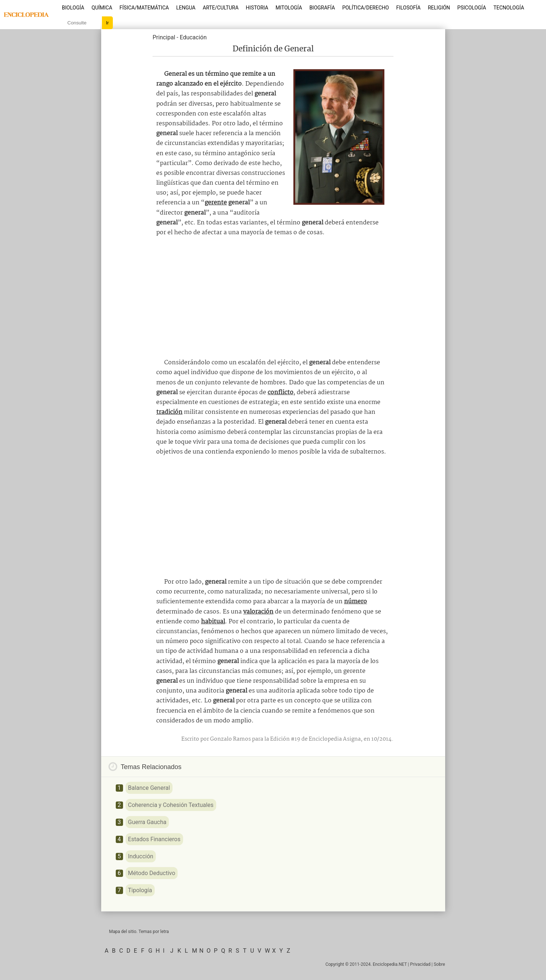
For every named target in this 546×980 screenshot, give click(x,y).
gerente (216, 203)
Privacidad (420, 964)
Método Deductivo (152, 873)
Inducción (141, 856)
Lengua (186, 8)
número (355, 602)
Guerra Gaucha (147, 822)
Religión (439, 8)
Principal (164, 37)
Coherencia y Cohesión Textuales (171, 805)
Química (102, 8)
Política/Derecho (365, 8)
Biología (73, 8)
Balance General (149, 788)
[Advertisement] (273, 298)
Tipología (140, 890)
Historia (257, 8)
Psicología (472, 8)
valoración (258, 612)
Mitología (289, 8)
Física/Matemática (144, 8)
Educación (193, 37)
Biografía (322, 8)
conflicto (280, 393)
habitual (213, 622)
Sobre (439, 964)
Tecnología (509, 8)
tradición (169, 412)
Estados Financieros (154, 839)
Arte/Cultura (221, 8)
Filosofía (408, 8)
